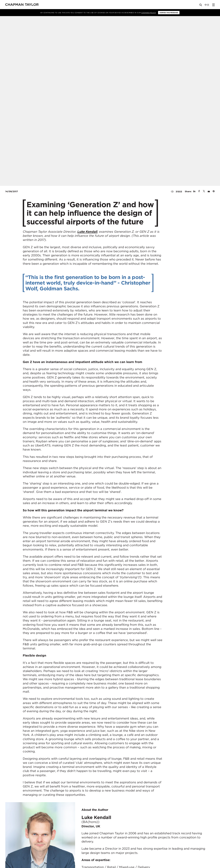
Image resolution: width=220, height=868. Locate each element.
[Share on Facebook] (199, 191)
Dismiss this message (169, 13)
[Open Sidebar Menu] (213, 5)
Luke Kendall (87, 232)
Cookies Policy (149, 13)
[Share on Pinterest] (214, 191)
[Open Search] (201, 6)
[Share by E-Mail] (209, 191)
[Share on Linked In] (194, 191)
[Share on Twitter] (204, 191)
